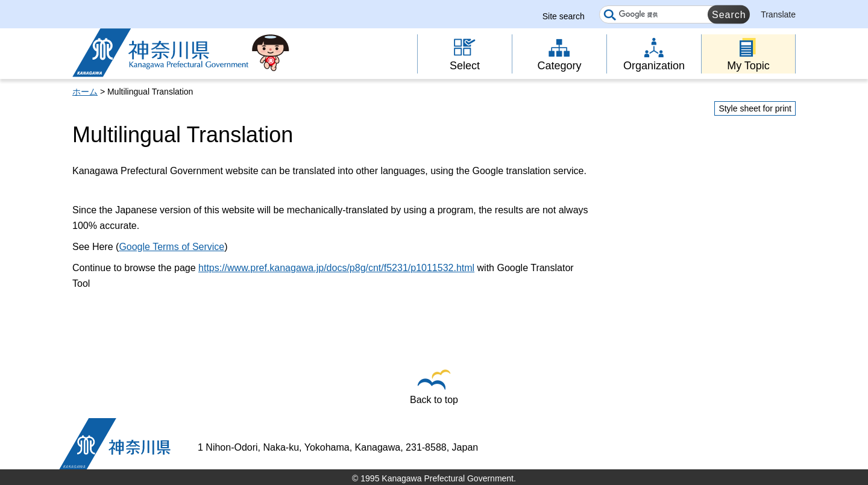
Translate (778, 14)
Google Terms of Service (171, 247)
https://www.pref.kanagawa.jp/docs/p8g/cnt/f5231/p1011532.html (336, 268)
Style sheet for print (755, 108)
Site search (564, 16)
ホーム (85, 92)
